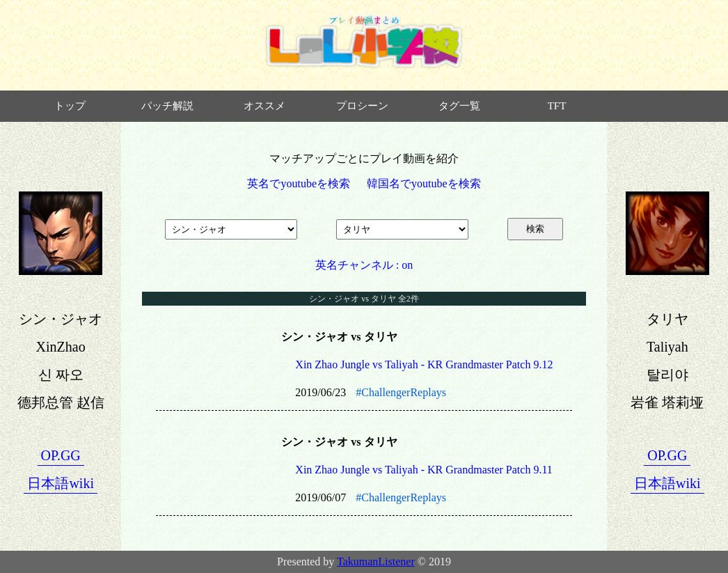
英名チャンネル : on (364, 265)
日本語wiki (61, 483)
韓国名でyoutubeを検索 (424, 183)
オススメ (264, 106)
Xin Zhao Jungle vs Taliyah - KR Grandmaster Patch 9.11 (424, 470)
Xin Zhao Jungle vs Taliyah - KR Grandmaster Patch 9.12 (424, 364)
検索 (535, 229)
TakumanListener (376, 562)
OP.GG (61, 455)
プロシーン (362, 106)
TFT (557, 106)
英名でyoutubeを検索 (299, 183)
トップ (70, 106)
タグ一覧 (459, 106)
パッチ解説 (167, 106)
